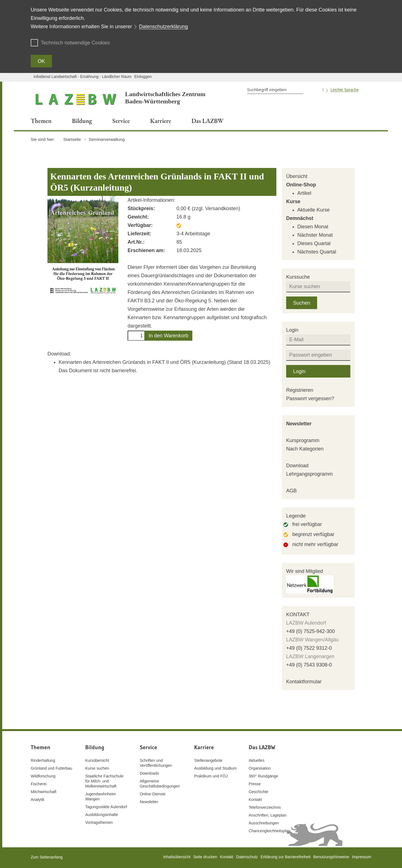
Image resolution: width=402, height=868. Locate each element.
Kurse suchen (97, 768)
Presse (255, 784)
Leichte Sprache (345, 90)
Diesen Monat (313, 227)
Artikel (304, 193)
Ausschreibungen (264, 823)
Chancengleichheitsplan (270, 831)
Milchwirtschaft (44, 792)
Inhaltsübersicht (177, 857)
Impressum (362, 857)
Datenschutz (247, 857)
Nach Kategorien (305, 449)
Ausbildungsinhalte (102, 815)
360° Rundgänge (263, 776)
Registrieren (300, 390)
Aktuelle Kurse (314, 210)
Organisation (260, 768)
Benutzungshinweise (331, 857)
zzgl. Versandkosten (216, 208)
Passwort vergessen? (310, 399)
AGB (291, 491)
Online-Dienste (153, 794)
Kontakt (255, 800)
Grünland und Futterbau (52, 768)
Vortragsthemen (99, 822)
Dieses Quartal (314, 243)
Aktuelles (257, 760)
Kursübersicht (97, 760)
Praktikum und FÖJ (211, 776)
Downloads (149, 773)
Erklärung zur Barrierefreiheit (285, 857)
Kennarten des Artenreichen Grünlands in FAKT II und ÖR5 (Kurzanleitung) (143, 362)
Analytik (38, 800)
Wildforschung (43, 776)
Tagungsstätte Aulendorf (106, 807)
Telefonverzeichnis (265, 807)
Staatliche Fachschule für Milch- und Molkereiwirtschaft (104, 781)
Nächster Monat (315, 235)
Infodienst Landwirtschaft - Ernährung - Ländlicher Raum (82, 77)
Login (299, 371)
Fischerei (39, 784)
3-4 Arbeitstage (193, 234)
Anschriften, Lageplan (268, 815)
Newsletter (299, 424)
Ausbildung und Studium (216, 768)
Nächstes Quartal (317, 252)
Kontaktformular (304, 682)
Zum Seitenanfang (47, 857)
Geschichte (259, 792)
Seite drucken (205, 857)
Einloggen (143, 77)
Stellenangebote (208, 760)
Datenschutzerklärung (163, 27)
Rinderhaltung (43, 760)
